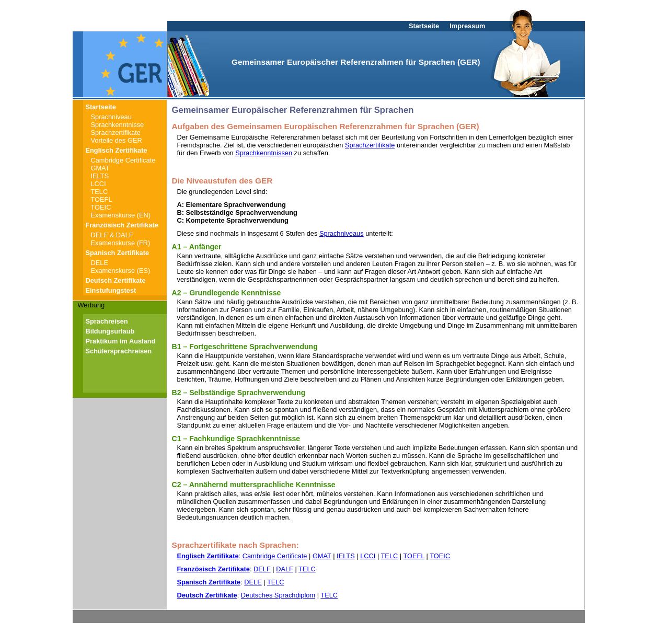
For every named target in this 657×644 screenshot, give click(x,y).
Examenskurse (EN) (121, 215)
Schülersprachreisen (119, 351)
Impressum (467, 26)
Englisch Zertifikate (117, 150)
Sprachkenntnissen (264, 153)
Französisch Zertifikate (122, 225)
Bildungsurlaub (110, 331)
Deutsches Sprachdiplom (278, 595)
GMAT (100, 168)
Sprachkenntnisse (118, 125)
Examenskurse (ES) (121, 271)
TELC (100, 192)
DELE (100, 263)
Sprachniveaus (342, 233)
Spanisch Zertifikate (118, 253)
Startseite (424, 26)
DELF (262, 569)
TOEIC (101, 207)
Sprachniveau (111, 117)
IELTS (100, 176)
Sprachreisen (107, 321)
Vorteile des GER (117, 140)
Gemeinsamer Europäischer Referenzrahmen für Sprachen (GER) (356, 62)
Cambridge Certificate (123, 160)
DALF (285, 569)
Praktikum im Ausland (121, 341)
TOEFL (102, 199)
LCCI (99, 184)
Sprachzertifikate (116, 133)
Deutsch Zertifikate (116, 280)
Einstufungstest (111, 290)
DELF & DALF (112, 235)
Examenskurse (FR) (121, 243)
